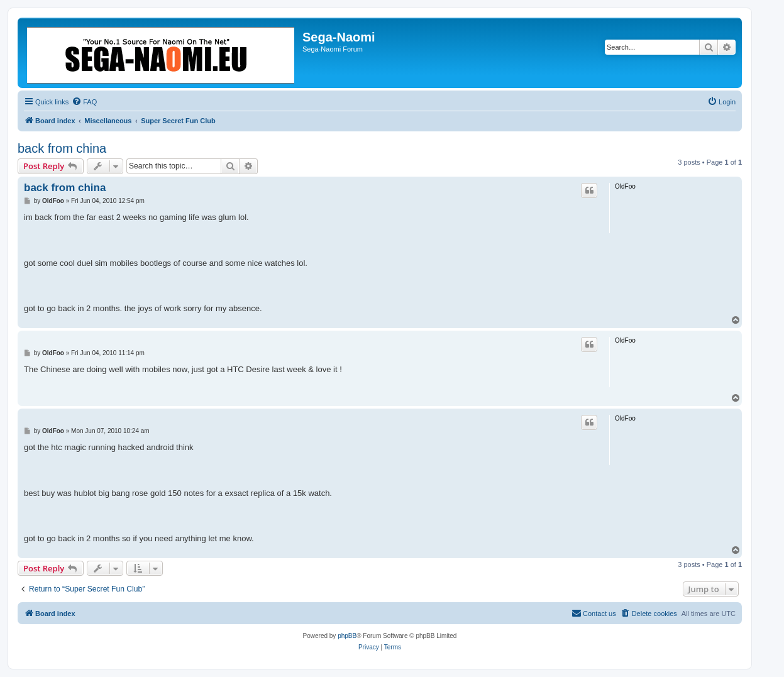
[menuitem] (84, 102)
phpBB (347, 636)
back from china (62, 148)
